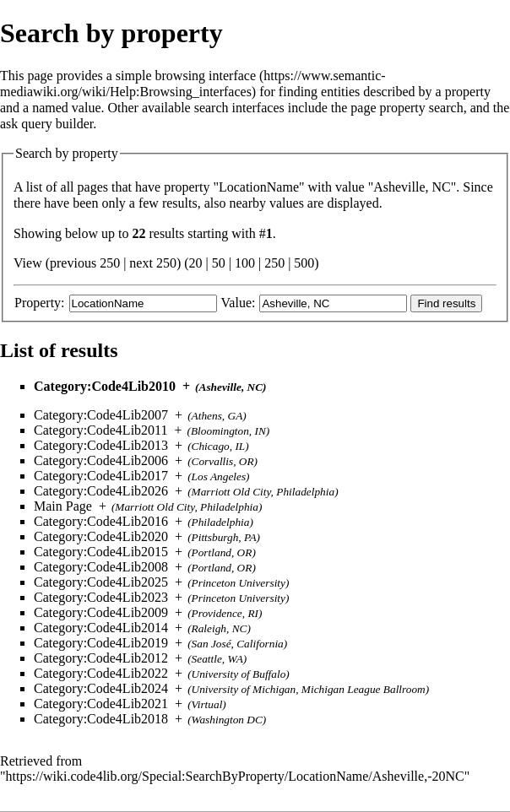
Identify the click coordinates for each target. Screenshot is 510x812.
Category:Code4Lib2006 (101, 460)
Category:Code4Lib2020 (101, 536)
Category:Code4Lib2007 (101, 415)
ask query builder (46, 124)
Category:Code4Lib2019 (101, 643)
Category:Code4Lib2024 (101, 688)
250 (274, 263)
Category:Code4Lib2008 (101, 567)
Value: (239, 303)
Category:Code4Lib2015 (101, 552)
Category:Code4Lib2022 (101, 673)
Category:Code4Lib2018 (101, 719)
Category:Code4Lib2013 (101, 445)
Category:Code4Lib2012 (101, 658)
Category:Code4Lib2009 (101, 612)
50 (219, 263)
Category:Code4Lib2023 (101, 597)
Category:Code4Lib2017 (101, 476)
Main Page (63, 506)
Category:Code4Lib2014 (101, 628)
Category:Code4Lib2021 (101, 704)
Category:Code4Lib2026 (101, 491)
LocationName (259, 187)
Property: (40, 303)
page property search (407, 108)
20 (196, 263)
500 (304, 263)
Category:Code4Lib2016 (101, 521)
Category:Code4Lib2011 (101, 430)
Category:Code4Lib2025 (101, 582)
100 (245, 263)
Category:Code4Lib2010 (105, 386)
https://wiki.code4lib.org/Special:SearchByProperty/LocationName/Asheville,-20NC (235, 776)
